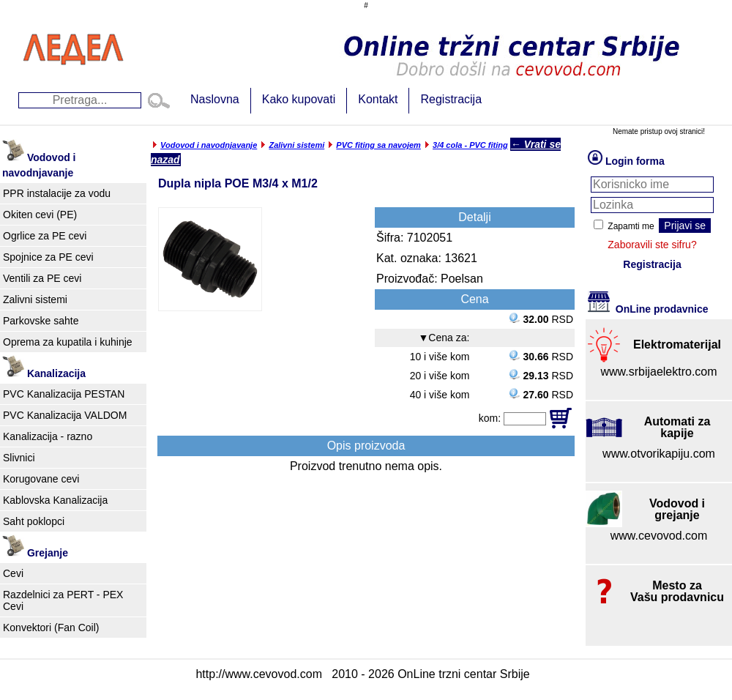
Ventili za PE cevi (42, 278)
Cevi (13, 573)
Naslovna (215, 99)
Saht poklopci (34, 521)
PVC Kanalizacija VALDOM (65, 415)
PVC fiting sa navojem (378, 145)
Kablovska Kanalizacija (55, 500)
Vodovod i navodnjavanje (209, 145)
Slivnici (19, 458)
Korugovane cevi (41, 479)
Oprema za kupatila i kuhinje (68, 342)
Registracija (451, 99)
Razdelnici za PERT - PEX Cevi (63, 600)
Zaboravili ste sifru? (652, 245)
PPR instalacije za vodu (57, 193)
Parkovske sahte (41, 321)
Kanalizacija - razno (48, 436)
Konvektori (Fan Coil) (51, 628)
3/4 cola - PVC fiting (470, 145)
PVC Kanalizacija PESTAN (64, 394)
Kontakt (378, 99)
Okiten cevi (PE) (40, 215)
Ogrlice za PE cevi (45, 236)
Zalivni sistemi (35, 299)
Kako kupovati (299, 99)
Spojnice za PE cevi (48, 257)
